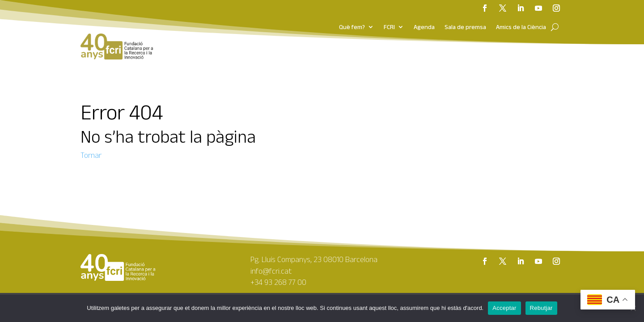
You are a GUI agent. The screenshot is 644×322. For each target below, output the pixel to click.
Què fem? (352, 27)
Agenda (424, 27)
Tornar (91, 155)
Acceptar (504, 308)
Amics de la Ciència (521, 27)
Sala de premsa (465, 27)
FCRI (389, 27)
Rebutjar (541, 308)
